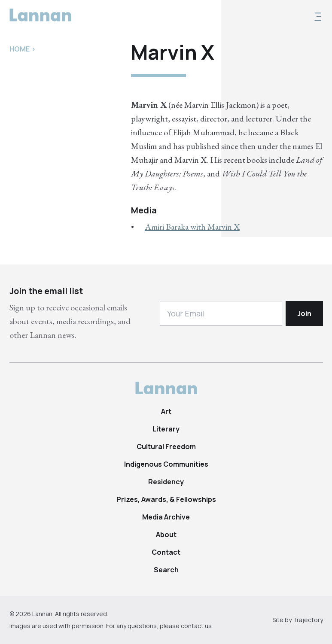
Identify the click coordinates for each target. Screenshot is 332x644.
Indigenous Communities (166, 464)
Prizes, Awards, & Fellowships (166, 499)
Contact (166, 552)
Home (20, 49)
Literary (166, 429)
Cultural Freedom (166, 447)
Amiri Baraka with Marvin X (192, 227)
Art (166, 411)
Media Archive (166, 517)
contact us (196, 626)
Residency (166, 482)
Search (166, 570)
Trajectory (308, 620)
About (166, 535)
